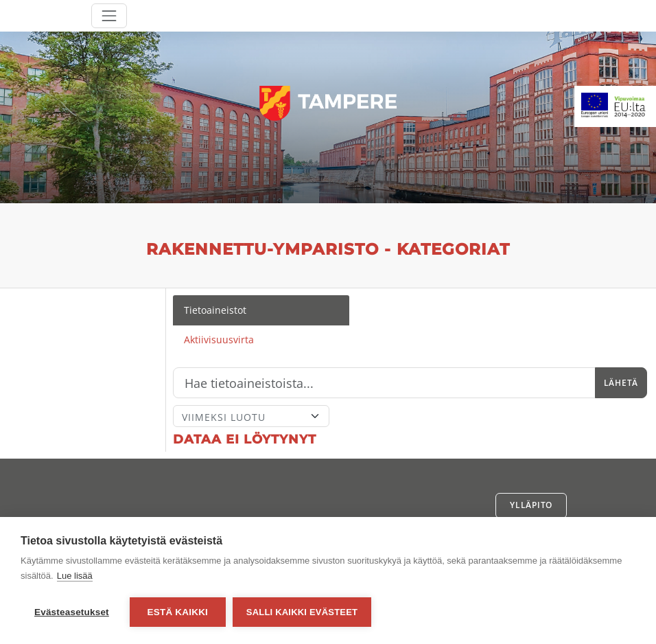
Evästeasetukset (72, 612)
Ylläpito (531, 505)
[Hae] (384, 383)
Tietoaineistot (215, 310)
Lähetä (621, 383)
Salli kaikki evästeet (302, 612)
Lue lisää (75, 576)
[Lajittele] (251, 416)
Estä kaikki (178, 612)
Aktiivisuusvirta (219, 340)
